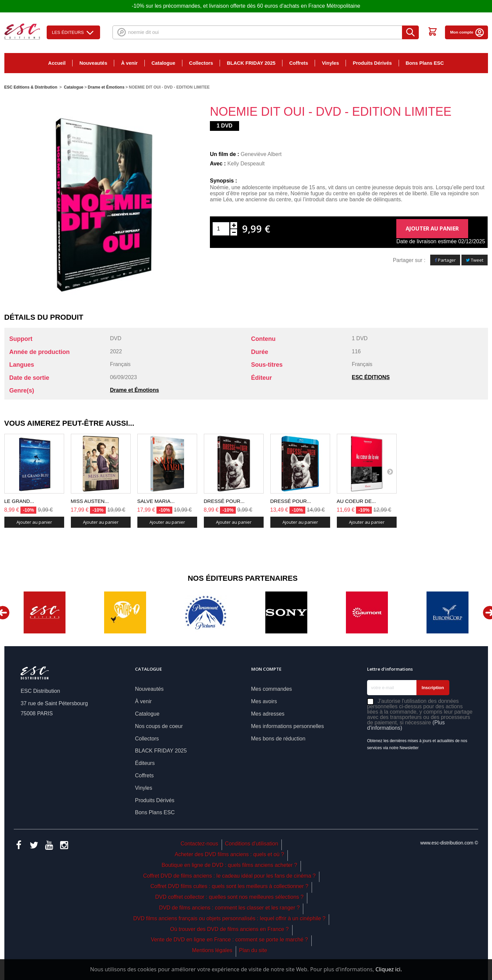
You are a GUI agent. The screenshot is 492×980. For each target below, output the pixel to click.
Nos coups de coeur (159, 726)
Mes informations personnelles (288, 726)
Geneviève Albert (261, 154)
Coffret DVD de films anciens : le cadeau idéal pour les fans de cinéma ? (229, 876)
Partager (445, 260)
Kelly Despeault (246, 164)
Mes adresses (268, 714)
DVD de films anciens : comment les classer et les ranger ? (230, 908)
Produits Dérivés (372, 63)
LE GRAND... (19, 501)
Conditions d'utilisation (252, 844)
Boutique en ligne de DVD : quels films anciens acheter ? (229, 865)
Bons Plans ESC (425, 63)
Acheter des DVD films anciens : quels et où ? (229, 854)
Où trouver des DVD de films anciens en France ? (230, 929)
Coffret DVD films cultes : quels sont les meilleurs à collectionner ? (229, 886)
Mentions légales (212, 950)
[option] (45, 612)
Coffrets (299, 63)
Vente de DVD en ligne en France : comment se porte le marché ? (229, 940)
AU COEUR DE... (356, 501)
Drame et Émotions (135, 390)
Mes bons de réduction (278, 739)
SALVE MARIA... (156, 501)
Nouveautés (93, 63)
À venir (129, 63)
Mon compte (467, 32)
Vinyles (330, 63)
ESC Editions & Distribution (31, 87)
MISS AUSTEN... (90, 501)
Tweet (475, 260)
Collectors (201, 63)
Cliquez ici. (389, 969)
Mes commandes (272, 689)
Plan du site (253, 950)
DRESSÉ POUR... (224, 501)
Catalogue (163, 63)
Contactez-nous (199, 844)
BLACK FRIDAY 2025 (251, 63)
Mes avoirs (264, 701)
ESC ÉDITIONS (371, 377)
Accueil (57, 63)
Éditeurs (145, 763)
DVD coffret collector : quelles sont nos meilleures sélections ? (229, 897)
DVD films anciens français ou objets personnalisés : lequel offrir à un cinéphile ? (229, 918)
